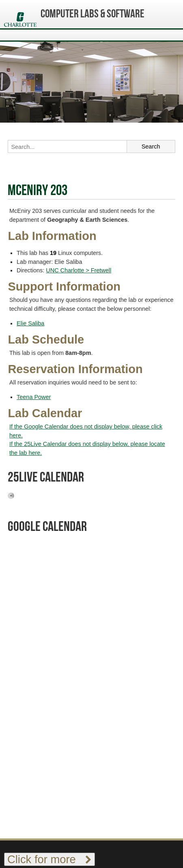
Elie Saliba (30, 323)
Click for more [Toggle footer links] (50, 859)
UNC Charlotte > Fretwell (79, 270)
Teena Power (34, 397)
